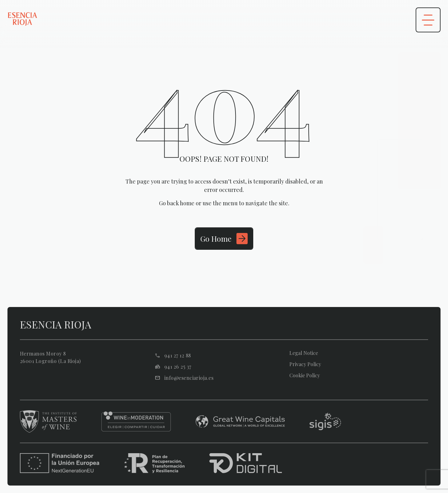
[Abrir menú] (428, 20)
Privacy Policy (305, 364)
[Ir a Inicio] (224, 239)
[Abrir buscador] (392, 20)
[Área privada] (362, 20)
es (336, 20)
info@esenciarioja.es (189, 378)
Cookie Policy (305, 375)
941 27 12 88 (178, 356)
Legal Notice (304, 353)
